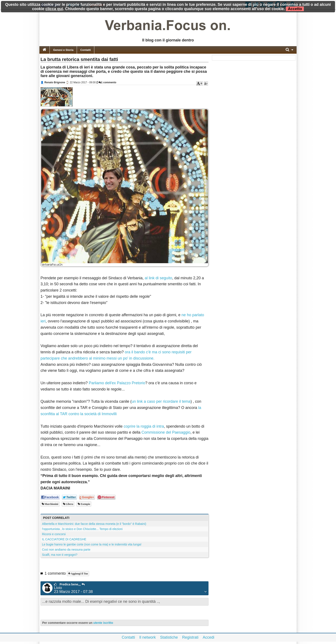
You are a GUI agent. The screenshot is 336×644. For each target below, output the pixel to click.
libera (69, 504)
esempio (85, 504)
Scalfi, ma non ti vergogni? (60, 555)
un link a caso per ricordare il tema (161, 401)
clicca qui (54, 9)
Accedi (208, 637)
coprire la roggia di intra (144, 426)
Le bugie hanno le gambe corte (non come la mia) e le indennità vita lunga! (92, 544)
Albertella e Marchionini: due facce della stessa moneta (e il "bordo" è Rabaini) (94, 524)
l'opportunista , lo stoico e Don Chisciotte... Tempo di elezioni (82, 529)
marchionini (51, 504)
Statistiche (169, 637)
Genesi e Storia (63, 50)
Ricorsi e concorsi (54, 534)
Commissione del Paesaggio (166, 432)
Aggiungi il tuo (79, 574)
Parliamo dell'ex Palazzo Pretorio (117, 383)
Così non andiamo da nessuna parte (66, 550)
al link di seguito (158, 278)
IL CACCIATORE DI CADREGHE (64, 539)
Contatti (86, 50)
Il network (148, 637)
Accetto (295, 9)
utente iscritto (103, 623)
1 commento (107, 82)
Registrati (190, 637)
